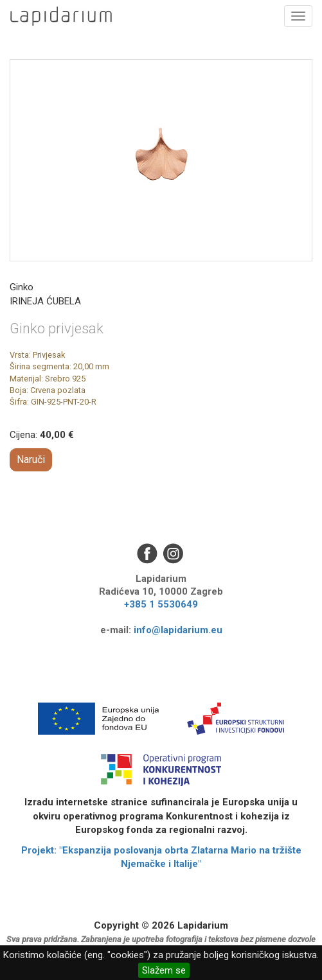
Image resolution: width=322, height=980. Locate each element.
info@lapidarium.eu (178, 630)
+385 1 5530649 (161, 604)
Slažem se (164, 970)
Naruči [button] (31, 459)
